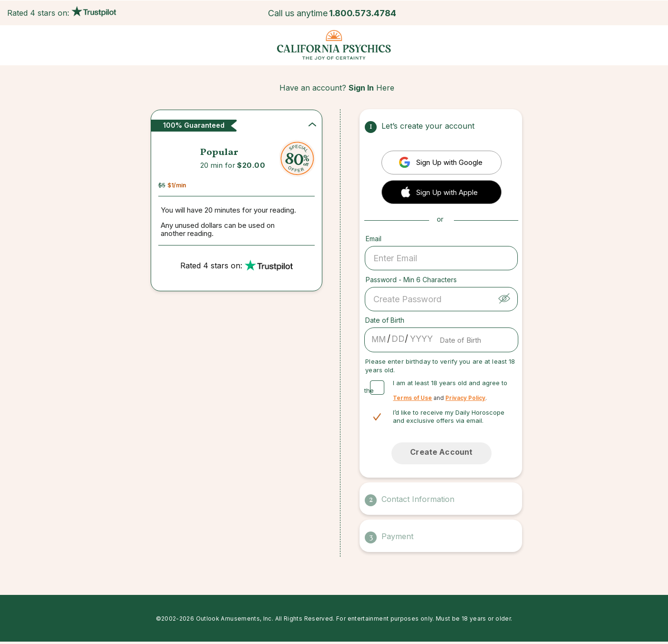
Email (374, 239)
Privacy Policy (465, 398)
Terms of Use (412, 398)
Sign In (361, 88)
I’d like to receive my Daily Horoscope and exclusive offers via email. (449, 416)
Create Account (441, 452)
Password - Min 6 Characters (411, 280)
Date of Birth (385, 320)
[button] (442, 191)
